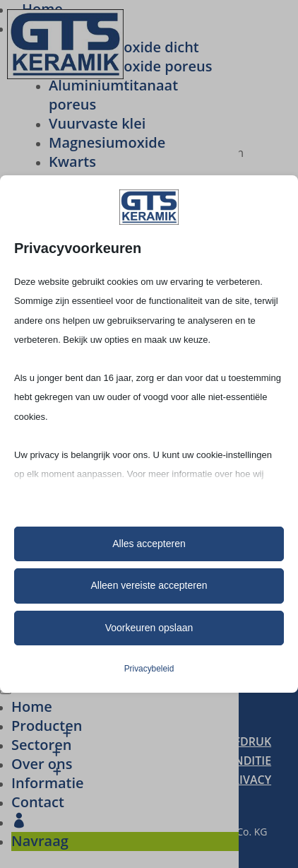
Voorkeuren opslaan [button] (149, 628)
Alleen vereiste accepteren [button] (149, 585)
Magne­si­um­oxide (107, 142)
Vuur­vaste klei (97, 123)
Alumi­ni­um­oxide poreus (130, 66)
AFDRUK (249, 741)
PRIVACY (248, 780)
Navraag (40, 841)
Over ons (42, 764)
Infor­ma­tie (48, 783)
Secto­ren (41, 745)
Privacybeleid (149, 669)
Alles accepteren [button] (149, 544)
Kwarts (72, 162)
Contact (38, 802)
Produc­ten (47, 726)
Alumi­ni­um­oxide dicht (124, 47)
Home (32, 706)
